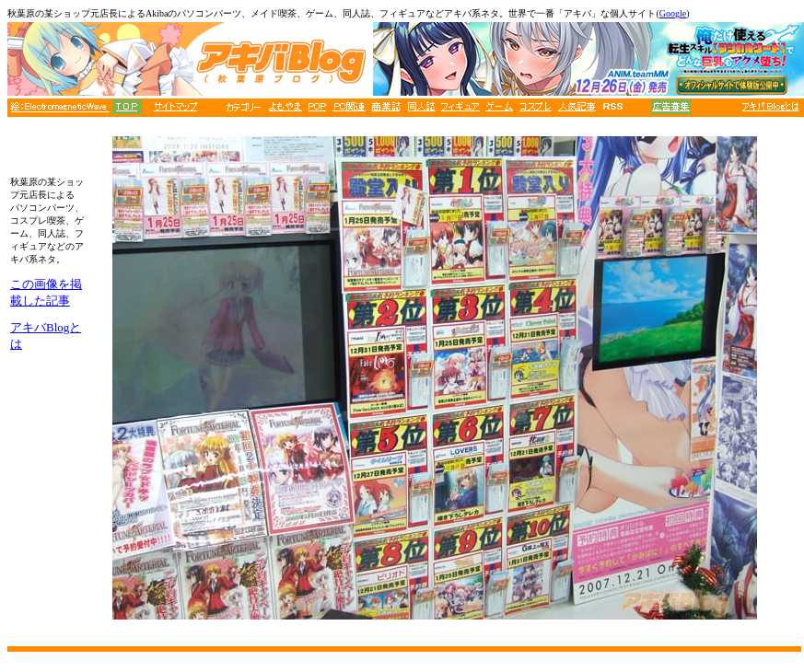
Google (673, 13)
